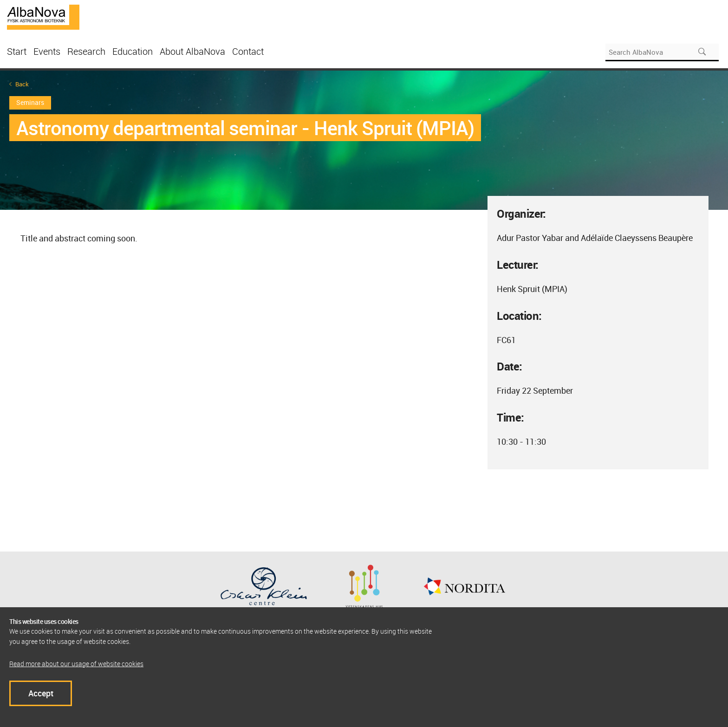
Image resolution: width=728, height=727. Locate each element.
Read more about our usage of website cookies (76, 664)
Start (17, 51)
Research (86, 51)
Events (47, 51)
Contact (248, 51)
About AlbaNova (192, 51)
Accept (41, 693)
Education (133, 51)
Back (22, 84)
